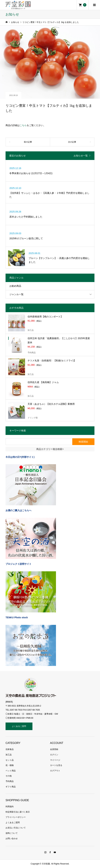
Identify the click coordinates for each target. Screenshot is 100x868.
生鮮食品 (10, 749)
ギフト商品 (11, 787)
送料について (12, 833)
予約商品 (10, 781)
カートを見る (56, 765)
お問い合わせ (12, 839)
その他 (9, 776)
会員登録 (54, 749)
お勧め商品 (15, 286)
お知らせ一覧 (81, 156)
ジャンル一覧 (16, 294)
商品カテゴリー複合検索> (50, 449)
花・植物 (10, 765)
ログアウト (55, 771)
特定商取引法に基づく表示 (18, 812)
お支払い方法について (16, 828)
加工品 (9, 755)
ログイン (54, 755)
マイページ (55, 760)
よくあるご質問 (19, 726)
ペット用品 (11, 771)
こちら (23, 125)
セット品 (10, 760)
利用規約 (10, 807)
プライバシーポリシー (16, 817)
